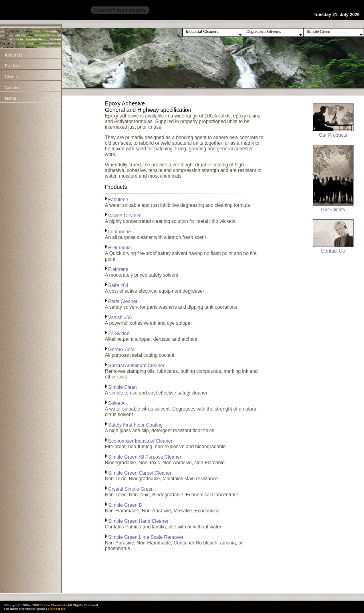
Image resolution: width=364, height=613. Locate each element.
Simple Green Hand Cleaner (138, 521)
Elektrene (118, 269)
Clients (11, 77)
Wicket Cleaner (124, 216)
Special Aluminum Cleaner (136, 366)
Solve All (117, 403)
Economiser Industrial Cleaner (140, 441)
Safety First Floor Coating (135, 425)
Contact (12, 87)
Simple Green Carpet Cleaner (140, 473)
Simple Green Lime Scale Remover (146, 537)
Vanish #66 (120, 318)
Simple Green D (125, 505)
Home (10, 98)
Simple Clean (122, 387)
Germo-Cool (121, 350)
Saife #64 (118, 285)
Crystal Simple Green (131, 489)
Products (13, 66)
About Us (14, 55)
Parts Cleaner (123, 301)
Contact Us (333, 249)
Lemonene (120, 232)
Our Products (333, 133)
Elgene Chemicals (53, 605)
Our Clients (333, 207)
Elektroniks (120, 248)
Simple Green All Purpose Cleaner (145, 457)
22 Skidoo (119, 334)
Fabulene (118, 200)
